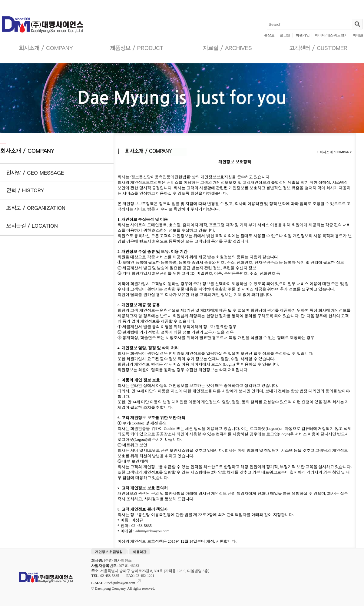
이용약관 (140, 552)
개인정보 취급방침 (109, 552)
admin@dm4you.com (152, 531)
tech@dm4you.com (124, 583)
